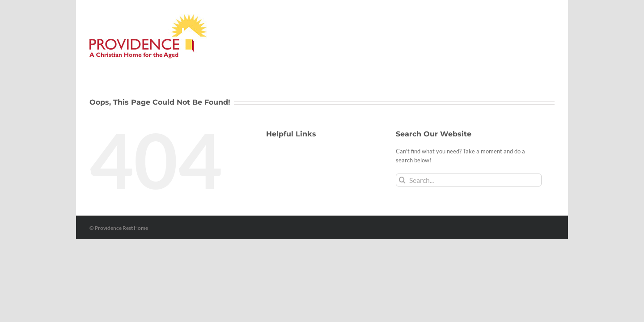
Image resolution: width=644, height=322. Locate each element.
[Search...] (469, 180)
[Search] (402, 180)
